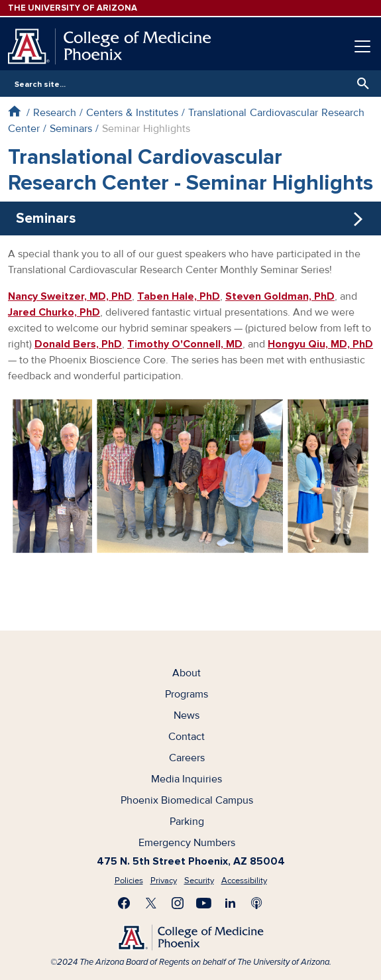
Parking (187, 822)
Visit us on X (151, 903)
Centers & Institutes (132, 113)
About (187, 673)
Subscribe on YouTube (204, 903)
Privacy (164, 881)
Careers (187, 758)
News (187, 715)
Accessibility (244, 881)
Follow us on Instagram (178, 903)
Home (14, 111)
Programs (187, 694)
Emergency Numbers (187, 843)
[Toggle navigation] (362, 46)
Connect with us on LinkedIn (231, 903)
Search (360, 84)
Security (199, 881)
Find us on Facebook (125, 903)
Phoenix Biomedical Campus (187, 800)
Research (55, 113)
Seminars (71, 129)
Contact (187, 737)
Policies (129, 881)
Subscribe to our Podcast (257, 903)
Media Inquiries (187, 779)
